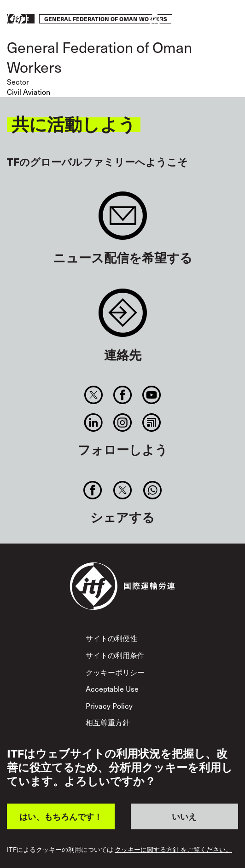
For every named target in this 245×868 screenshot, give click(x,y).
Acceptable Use (112, 689)
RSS (152, 422)
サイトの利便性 (111, 638)
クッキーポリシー (115, 672)
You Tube (152, 395)
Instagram (122, 422)
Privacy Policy (109, 706)
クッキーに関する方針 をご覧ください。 (173, 850)
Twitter (93, 395)
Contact (123, 317)
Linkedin (93, 422)
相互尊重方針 (108, 722)
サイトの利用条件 (115, 655)
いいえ (184, 816)
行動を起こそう (211, 20)
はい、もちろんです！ (61, 816)
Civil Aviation (29, 92)
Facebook (122, 395)
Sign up (123, 220)
